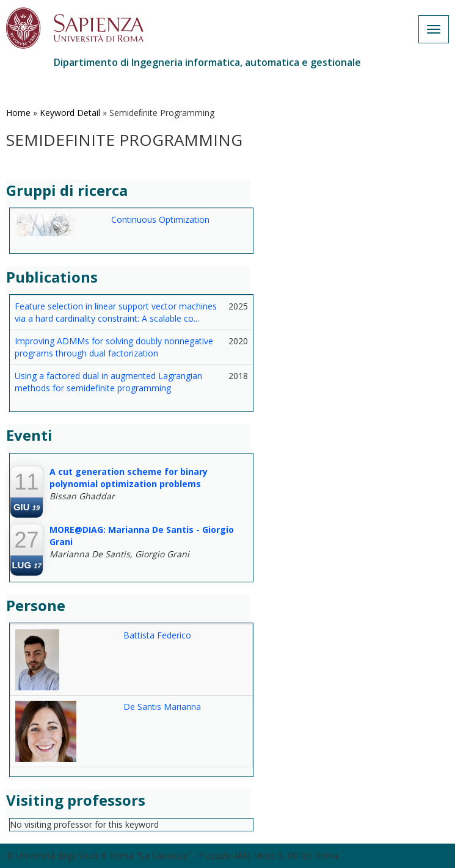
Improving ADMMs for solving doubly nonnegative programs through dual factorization (114, 347)
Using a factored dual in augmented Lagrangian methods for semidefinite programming (108, 382)
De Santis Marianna (162, 707)
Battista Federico (157, 635)
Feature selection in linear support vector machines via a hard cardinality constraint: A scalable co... (116, 312)
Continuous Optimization (160, 219)
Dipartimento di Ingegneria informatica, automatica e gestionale (207, 62)
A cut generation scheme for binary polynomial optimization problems (129, 478)
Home (18, 113)
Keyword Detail (70, 113)
